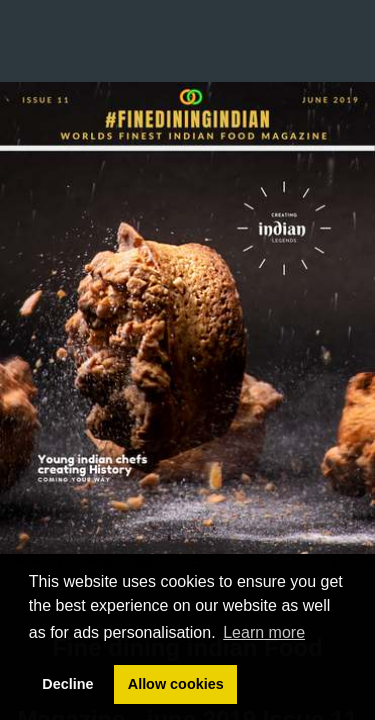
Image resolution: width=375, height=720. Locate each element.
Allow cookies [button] (176, 684)
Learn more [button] (264, 632)
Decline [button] (67, 684)
